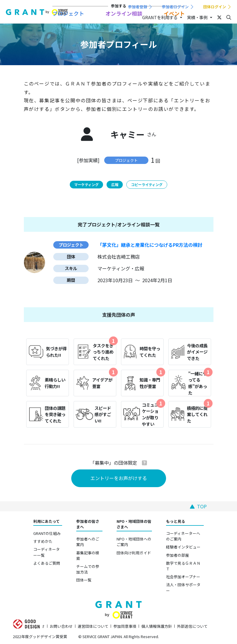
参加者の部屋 (178, 555)
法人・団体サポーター (183, 587)
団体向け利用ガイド (134, 553)
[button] (144, 463)
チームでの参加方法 (88, 569)
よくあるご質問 (47, 563)
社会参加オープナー (183, 577)
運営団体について (93, 626)
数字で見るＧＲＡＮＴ (183, 566)
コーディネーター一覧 (47, 552)
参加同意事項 (125, 626)
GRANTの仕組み (47, 533)
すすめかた (43, 541)
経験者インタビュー (183, 547)
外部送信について (192, 626)
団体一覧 (84, 580)
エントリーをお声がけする (119, 478)
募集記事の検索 (88, 556)
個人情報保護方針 (157, 626)
